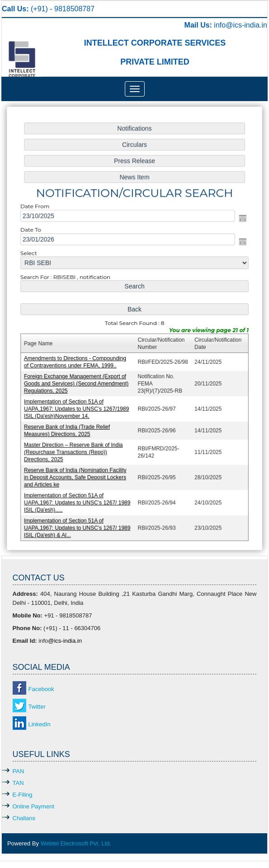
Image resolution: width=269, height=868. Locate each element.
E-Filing (23, 795)
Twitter (37, 707)
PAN (19, 771)
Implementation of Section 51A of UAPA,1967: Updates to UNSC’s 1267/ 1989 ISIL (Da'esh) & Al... (78, 524)
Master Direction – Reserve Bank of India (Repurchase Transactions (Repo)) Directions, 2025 (75, 450)
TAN (18, 783)
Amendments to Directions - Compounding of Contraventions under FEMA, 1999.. (76, 361)
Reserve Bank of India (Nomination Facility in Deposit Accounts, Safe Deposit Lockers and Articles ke (76, 475)
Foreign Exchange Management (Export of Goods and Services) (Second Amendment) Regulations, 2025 (78, 383)
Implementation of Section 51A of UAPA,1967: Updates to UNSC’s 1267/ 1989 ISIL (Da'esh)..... (78, 499)
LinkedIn (40, 724)
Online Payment (34, 806)
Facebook (41, 689)
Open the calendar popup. (241, 220)
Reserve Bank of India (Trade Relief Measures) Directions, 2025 (68, 429)
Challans (24, 818)
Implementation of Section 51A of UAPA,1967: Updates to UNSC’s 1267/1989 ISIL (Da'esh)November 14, (78, 407)
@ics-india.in (246, 25)
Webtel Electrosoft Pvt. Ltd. (76, 843)
